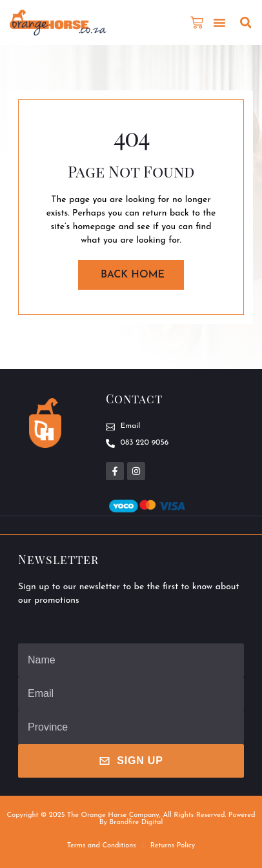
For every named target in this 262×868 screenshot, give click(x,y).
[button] (219, 23)
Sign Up (131, 761)
